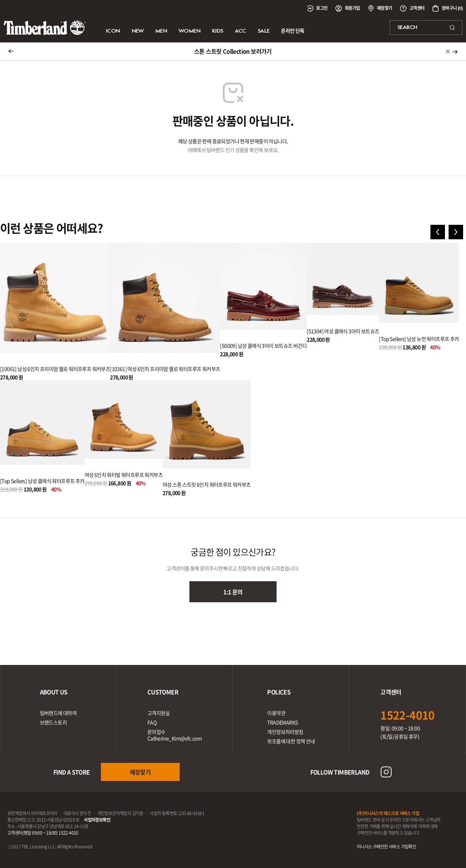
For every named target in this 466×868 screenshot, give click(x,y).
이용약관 (276, 713)
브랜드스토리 (53, 722)
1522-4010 (408, 715)
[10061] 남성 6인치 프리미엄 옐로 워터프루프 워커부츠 (55, 369)
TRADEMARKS (282, 722)
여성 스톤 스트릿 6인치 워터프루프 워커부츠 (207, 484)
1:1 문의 (233, 592)
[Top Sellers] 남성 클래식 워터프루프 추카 (42, 481)
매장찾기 (140, 772)
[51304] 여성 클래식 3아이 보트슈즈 (343, 331)
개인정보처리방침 (285, 732)
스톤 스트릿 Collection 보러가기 (233, 51)
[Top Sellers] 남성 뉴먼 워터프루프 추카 (419, 339)
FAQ (152, 722)
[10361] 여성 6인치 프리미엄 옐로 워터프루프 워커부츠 (165, 369)
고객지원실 (159, 713)
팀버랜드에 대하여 (58, 713)
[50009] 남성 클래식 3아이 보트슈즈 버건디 (263, 346)
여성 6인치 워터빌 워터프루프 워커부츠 (124, 475)
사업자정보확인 (97, 820)
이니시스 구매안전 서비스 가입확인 (386, 847)
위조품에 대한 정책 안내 (291, 741)
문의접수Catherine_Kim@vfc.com (175, 735)
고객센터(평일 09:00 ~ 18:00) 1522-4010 (43, 833)
